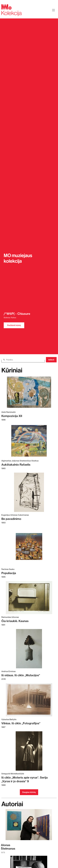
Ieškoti (51, 360)
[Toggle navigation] (53, 10)
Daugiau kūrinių (29, 792)
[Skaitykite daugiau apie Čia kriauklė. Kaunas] (29, 598)
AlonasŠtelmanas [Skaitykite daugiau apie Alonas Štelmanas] (8, 847)
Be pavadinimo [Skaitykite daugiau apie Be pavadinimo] (11, 519)
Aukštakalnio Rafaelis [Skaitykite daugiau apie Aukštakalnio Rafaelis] (16, 465)
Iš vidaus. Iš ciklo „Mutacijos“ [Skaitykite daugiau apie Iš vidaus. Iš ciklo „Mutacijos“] (21, 675)
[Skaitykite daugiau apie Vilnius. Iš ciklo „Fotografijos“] (29, 700)
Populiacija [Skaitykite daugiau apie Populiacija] (9, 573)
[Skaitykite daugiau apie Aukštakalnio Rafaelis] (29, 441)
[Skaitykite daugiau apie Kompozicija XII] (29, 392)
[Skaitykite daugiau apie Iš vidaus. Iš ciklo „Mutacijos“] (29, 649)
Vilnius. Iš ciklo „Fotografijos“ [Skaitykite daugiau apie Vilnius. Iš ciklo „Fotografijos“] (21, 723)
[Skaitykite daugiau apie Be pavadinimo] (29, 492)
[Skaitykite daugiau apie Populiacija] (29, 546)
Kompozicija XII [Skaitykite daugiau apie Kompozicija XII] (12, 416)
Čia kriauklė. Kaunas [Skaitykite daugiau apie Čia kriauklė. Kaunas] (15, 621)
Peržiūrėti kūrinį (14, 325)
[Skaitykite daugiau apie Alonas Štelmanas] (29, 826)
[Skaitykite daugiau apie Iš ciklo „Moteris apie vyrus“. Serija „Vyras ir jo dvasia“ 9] (29, 751)
